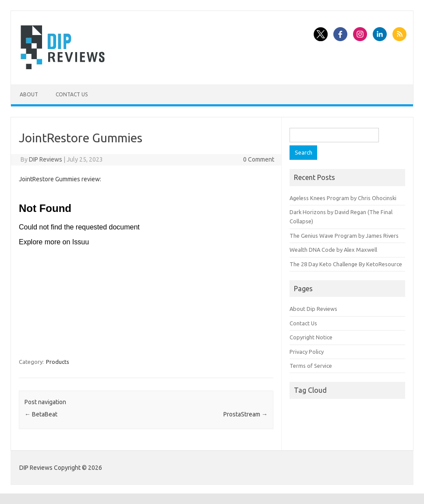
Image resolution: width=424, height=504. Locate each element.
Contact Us (72, 94)
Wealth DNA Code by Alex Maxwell (333, 250)
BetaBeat (41, 414)
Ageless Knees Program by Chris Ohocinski (343, 198)
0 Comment (259, 159)
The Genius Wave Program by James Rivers (344, 236)
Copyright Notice (311, 337)
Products (58, 362)
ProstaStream (246, 414)
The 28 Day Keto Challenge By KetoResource (346, 264)
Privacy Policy (307, 352)
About (29, 94)
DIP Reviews (46, 159)
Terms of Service (311, 366)
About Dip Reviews (313, 309)
